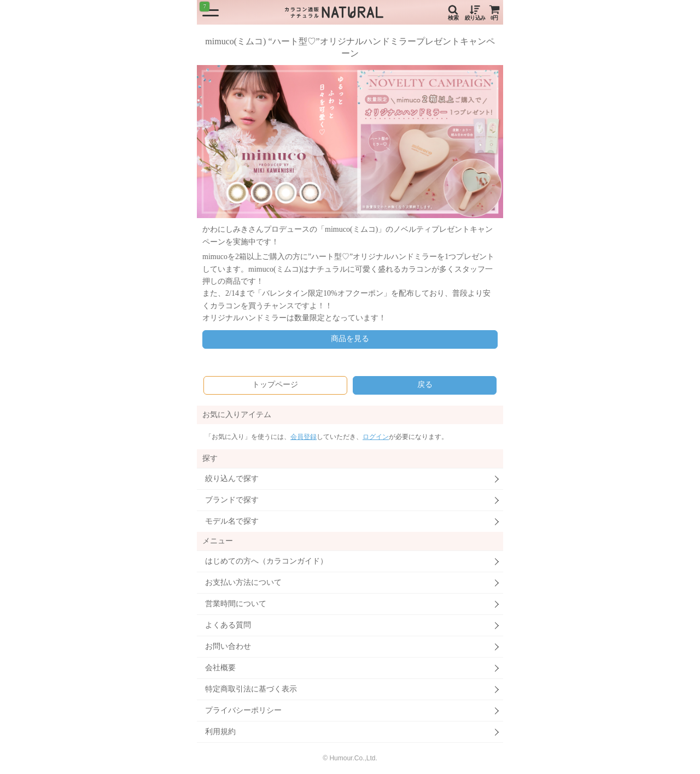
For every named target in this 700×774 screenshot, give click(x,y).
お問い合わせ (228, 646)
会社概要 (220, 668)
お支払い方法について (243, 582)
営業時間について (236, 604)
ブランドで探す (232, 500)
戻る (425, 385)
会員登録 (304, 437)
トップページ (275, 385)
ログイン (376, 437)
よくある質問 (228, 625)
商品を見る (350, 339)
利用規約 (220, 732)
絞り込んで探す (232, 479)
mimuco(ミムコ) (351, 229)
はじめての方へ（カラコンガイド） (266, 561)
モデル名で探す (232, 521)
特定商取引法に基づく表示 (251, 689)
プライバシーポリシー (243, 710)
